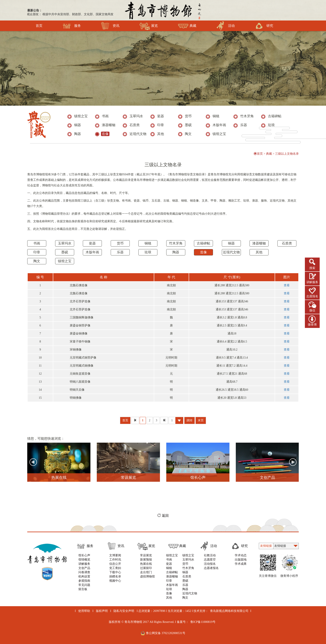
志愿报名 (312, 296)
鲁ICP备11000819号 (203, 622)
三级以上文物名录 (287, 154)
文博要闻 (115, 555)
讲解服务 (312, 282)
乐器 (120, 252)
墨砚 (65, 252)
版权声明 (102, 611)
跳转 (190, 420)
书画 (37, 243)
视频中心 (115, 581)
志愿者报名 (211, 568)
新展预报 (146, 560)
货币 (120, 243)
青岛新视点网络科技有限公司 (229, 611)
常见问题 (84, 585)
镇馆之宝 (65, 261)
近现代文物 (231, 252)
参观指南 (84, 581)
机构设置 (84, 576)
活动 (226, 26)
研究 (264, 26)
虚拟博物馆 (147, 576)
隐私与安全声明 (124, 611)
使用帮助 (84, 611)
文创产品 (84, 568)
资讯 (110, 26)
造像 (203, 252)
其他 (259, 252)
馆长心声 (84, 555)
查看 (287, 285)
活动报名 (210, 564)
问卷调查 (84, 572)
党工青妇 (115, 568)
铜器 (231, 243)
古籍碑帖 (203, 243)
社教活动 (210, 555)
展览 (149, 26)
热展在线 (146, 564)
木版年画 (92, 252)
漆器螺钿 (259, 243)
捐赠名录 (115, 576)
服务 (72, 26)
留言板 (83, 589)
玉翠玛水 (65, 243)
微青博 (312, 325)
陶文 (37, 261)
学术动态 (241, 555)
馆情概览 (84, 560)
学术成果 (241, 564)
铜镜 (148, 243)
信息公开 (115, 564)
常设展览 (146, 555)
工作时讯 (115, 560)
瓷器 (92, 243)
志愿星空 (210, 560)
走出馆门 (146, 572)
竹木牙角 (176, 243)
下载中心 (115, 572)
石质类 (287, 243)
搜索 (312, 268)
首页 (39, 26)
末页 (201, 420)
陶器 (176, 252)
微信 (312, 310)
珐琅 (148, 252)
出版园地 (241, 560)
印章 (37, 252)
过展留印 (146, 568)
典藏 (187, 26)
